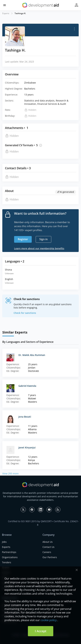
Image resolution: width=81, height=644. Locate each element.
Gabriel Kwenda (27, 386)
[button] (5, 5)
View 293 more (10, 474)
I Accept (41, 631)
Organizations (10, 557)
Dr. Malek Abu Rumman (32, 355)
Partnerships (9, 552)
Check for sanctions (25, 313)
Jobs (4, 542)
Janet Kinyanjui (27, 447)
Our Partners (50, 557)
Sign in (43, 239)
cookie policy (49, 620)
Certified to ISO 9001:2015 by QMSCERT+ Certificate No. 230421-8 (43, 523)
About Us (48, 542)
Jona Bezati (25, 417)
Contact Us (48, 547)
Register (23, 239)
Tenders (7, 562)
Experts (6, 13)
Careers (47, 552)
